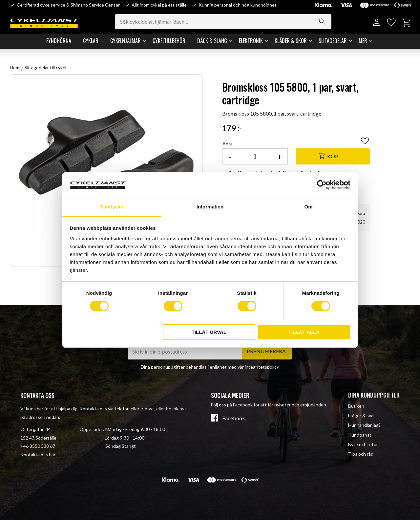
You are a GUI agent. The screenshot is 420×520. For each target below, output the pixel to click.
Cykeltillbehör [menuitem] (169, 41)
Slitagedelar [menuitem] (333, 41)
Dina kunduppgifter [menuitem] (374, 395)
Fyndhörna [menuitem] (59, 41)
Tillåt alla (304, 332)
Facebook (234, 418)
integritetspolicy (262, 367)
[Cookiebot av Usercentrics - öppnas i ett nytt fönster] (322, 185)
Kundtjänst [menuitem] (360, 435)
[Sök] (322, 22)
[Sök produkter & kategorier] (223, 22)
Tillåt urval (209, 332)
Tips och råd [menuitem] (361, 454)
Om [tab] (308, 207)
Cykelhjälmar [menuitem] (126, 41)
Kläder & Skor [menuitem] (291, 41)
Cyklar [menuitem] (91, 41)
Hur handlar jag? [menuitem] (364, 425)
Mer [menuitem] (363, 41)
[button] (391, 22)
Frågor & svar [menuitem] (362, 415)
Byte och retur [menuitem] (363, 444)
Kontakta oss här (38, 455)
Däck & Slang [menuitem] (212, 41)
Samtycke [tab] (112, 207)
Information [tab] (210, 207)
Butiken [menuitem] (356, 406)
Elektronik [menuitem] (251, 41)
